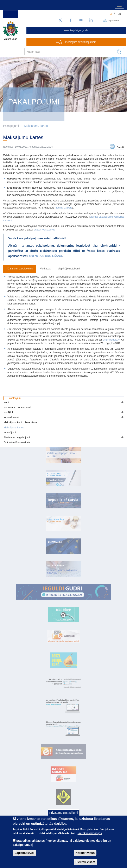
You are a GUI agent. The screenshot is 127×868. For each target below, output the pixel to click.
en (119, 14)
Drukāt (120, 147)
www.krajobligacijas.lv (76, 30)
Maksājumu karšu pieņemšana (21, 422)
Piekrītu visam (85, 863)
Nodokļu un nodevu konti (17, 407)
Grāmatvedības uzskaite (17, 442)
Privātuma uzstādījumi (64, 813)
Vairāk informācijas (90, 834)
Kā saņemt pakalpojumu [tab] (20, 269)
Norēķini (8, 412)
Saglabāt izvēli (25, 853)
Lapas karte (113, 20)
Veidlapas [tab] (45, 269)
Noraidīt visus (85, 853)
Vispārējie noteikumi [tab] (69, 269)
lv (111, 14)
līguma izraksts (64, 208)
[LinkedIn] (91, 20)
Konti (7, 402)
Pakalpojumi (14, 398)
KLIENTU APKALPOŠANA (45, 256)
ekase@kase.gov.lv (44, 230)
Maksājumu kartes (36, 126)
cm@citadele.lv (111, 340)
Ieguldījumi (10, 433)
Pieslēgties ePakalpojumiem (81, 42)
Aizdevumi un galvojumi (17, 438)
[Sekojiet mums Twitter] (60, 20)
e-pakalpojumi (11, 417)
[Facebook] (71, 20)
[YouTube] (81, 20)
